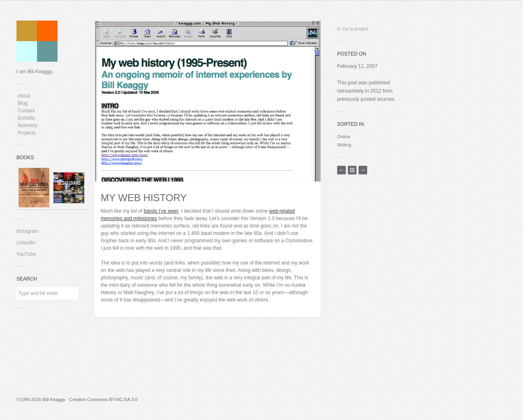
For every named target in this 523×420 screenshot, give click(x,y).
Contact (26, 111)
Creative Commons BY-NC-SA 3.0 (103, 399)
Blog (23, 103)
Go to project (353, 29)
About (24, 96)
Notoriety (27, 125)
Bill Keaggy (54, 399)
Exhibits (27, 118)
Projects (27, 133)
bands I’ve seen (161, 211)
